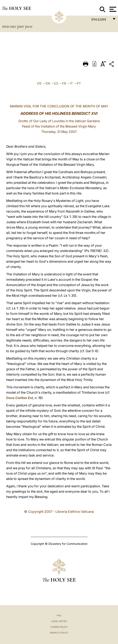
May (29, 27)
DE (39, 83)
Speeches (9, 27)
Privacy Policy (59, 633)
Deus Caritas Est (20, 398)
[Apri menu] (112, 9)
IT (71, 83)
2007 (21, 27)
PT (79, 83)
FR (64, 83)
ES (56, 83)
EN (48, 83)
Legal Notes (59, 621)
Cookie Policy (59, 627)
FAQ (59, 615)
